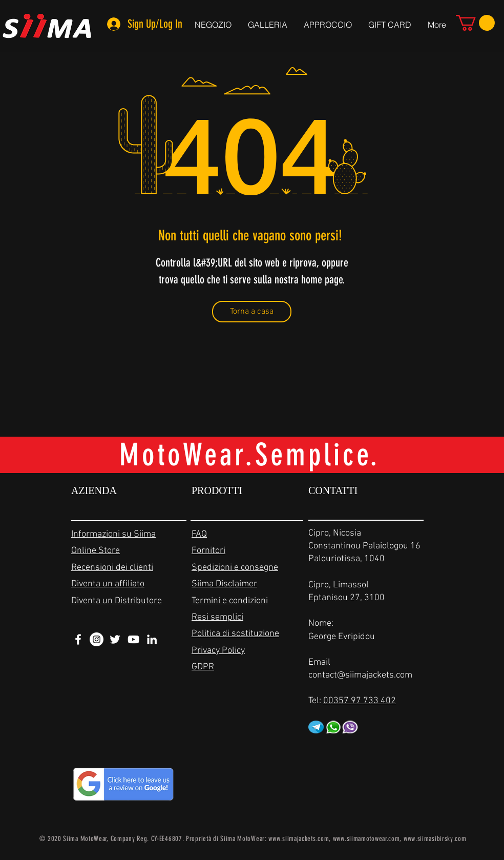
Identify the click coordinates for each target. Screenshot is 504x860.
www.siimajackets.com (299, 839)
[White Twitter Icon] (115, 639)
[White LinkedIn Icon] (152, 639)
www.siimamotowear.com (366, 839)
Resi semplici (217, 617)
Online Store (96, 551)
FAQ (199, 534)
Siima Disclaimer (224, 584)
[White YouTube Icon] (133, 639)
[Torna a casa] (252, 312)
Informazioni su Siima (113, 534)
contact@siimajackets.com (360, 675)
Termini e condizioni (230, 601)
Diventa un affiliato (108, 584)
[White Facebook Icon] (78, 639)
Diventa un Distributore (117, 601)
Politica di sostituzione (235, 634)
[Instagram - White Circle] (97, 639)
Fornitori (208, 551)
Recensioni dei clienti (112, 568)
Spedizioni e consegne (235, 568)
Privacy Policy (218, 651)
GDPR (203, 667)
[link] (475, 23)
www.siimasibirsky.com (435, 839)
